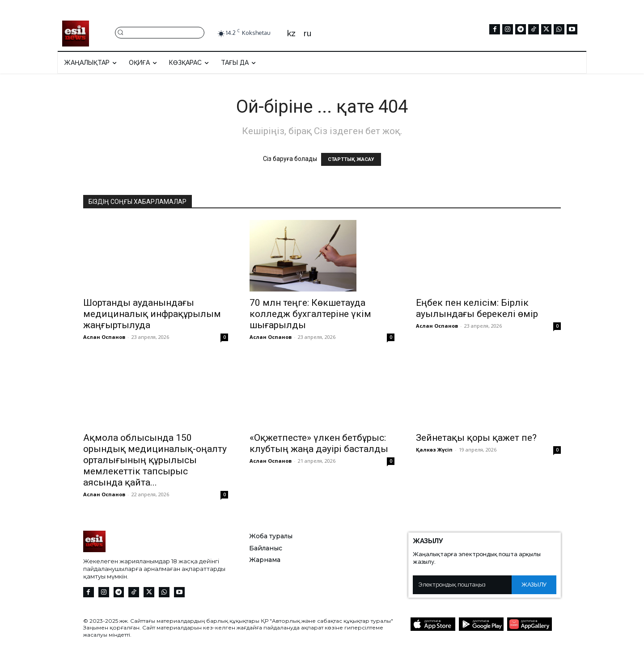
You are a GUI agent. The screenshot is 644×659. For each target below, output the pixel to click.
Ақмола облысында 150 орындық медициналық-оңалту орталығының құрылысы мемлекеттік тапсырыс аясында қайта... (155, 460)
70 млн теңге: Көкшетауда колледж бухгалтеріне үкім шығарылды (310, 314)
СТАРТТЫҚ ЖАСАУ (351, 159)
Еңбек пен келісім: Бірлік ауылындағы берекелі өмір (477, 308)
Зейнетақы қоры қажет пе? (476, 438)
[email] (462, 585)
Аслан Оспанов (104, 337)
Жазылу (534, 585)
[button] (160, 32)
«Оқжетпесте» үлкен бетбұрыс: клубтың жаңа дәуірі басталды (319, 443)
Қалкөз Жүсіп (434, 450)
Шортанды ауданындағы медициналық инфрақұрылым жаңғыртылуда (152, 314)
